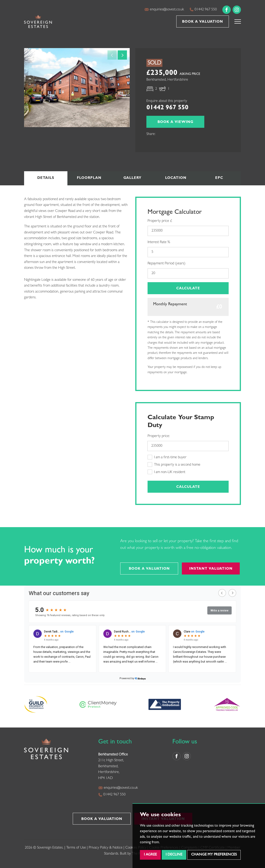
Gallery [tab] (132, 178)
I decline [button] (174, 855)
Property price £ (160, 221)
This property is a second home (174, 465)
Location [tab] (176, 178)
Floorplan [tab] (89, 178)
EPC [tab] (219, 178)
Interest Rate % (159, 242)
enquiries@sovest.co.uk (164, 9)
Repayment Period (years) (166, 264)
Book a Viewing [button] (175, 122)
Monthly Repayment (170, 305)
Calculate (188, 289)
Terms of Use (76, 848)
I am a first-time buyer (167, 457)
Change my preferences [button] (214, 855)
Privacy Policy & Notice (106, 848)
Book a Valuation (203, 22)
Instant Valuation (211, 569)
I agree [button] (150, 855)
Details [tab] (46, 178)
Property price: (159, 436)
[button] (238, 21)
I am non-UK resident (166, 472)
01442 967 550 (203, 9)
